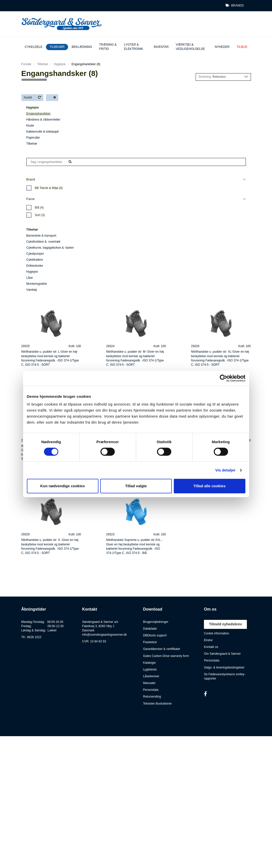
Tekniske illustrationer (158, 704)
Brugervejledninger (156, 622)
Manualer (149, 683)
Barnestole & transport (41, 236)
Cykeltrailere (35, 260)
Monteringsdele (37, 284)
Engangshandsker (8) (86, 64)
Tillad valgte (136, 486)
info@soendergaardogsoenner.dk (104, 635)
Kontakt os (211, 647)
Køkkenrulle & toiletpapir (43, 132)
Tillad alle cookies (209, 486)
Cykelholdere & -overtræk (43, 242)
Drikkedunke (35, 266)
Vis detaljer (225, 470)
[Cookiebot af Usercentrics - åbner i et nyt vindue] (223, 378)
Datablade (150, 629)
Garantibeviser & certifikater (162, 649)
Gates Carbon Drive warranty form (166, 656)
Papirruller (33, 138)
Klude (30, 126)
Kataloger (150, 663)
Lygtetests (150, 669)
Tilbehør (32, 144)
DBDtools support (155, 635)
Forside (26, 64)
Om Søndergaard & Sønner (222, 654)
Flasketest (150, 642)
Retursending (152, 697)
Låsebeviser (151, 676)
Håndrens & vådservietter (43, 120)
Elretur (208, 640)
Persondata (151, 690)
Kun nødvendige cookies (63, 486)
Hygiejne (60, 64)
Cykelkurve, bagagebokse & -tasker (50, 248)
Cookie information (216, 633)
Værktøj (32, 290)
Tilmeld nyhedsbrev (225, 624)
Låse (30, 278)
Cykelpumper (35, 254)
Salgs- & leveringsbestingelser (224, 667)
